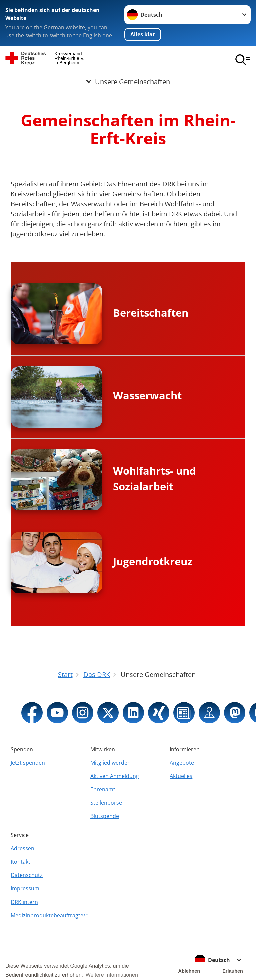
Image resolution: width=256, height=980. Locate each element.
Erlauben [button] (233, 971)
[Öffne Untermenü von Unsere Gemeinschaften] (128, 81)
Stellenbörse (106, 803)
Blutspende (105, 816)
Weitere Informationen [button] (112, 975)
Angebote (182, 763)
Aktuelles (181, 776)
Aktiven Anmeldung (115, 776)
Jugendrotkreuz (153, 561)
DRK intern (24, 902)
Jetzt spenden (28, 763)
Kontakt (20, 862)
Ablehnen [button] (189, 971)
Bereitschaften (151, 313)
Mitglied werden (110, 763)
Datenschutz (27, 875)
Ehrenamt (103, 789)
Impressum (25, 888)
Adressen (22, 848)
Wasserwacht (147, 395)
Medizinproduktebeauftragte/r (48, 915)
